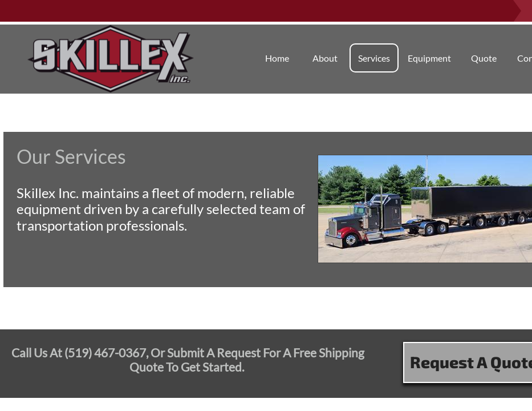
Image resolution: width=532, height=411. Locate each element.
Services (374, 58)
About (325, 58)
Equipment (429, 58)
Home (277, 58)
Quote (484, 58)
